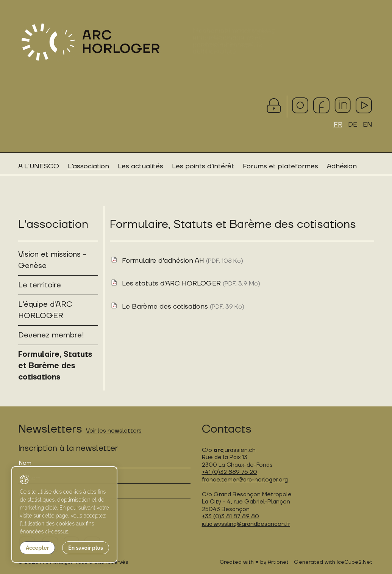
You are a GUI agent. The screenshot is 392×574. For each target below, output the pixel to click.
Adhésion (342, 166)
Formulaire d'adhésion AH (183, 261)
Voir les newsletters (114, 431)
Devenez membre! (51, 335)
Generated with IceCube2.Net (333, 562)
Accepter (37, 548)
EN (368, 125)
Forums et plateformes (280, 166)
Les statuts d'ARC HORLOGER (191, 283)
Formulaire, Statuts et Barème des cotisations (55, 366)
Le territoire (40, 285)
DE (353, 125)
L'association (88, 166)
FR (338, 125)
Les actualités (141, 166)
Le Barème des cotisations (183, 307)
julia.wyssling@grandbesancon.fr (246, 524)
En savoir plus (86, 548)
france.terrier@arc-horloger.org (245, 480)
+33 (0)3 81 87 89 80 (230, 517)
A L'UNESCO (39, 166)
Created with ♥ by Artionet (254, 562)
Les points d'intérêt (203, 166)
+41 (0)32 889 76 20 (230, 472)
